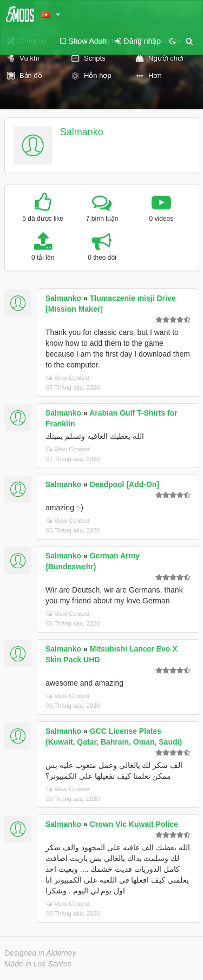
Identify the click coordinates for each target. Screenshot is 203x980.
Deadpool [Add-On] (125, 484)
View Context (68, 378)
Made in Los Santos (38, 964)
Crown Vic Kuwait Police (134, 824)
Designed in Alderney (40, 953)
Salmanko (82, 132)
